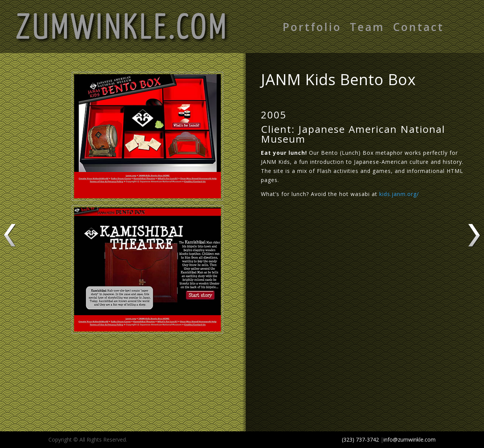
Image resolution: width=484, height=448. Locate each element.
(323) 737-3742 (360, 439)
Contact (418, 28)
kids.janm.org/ (399, 194)
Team (367, 28)
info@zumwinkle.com (410, 439)
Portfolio (312, 28)
